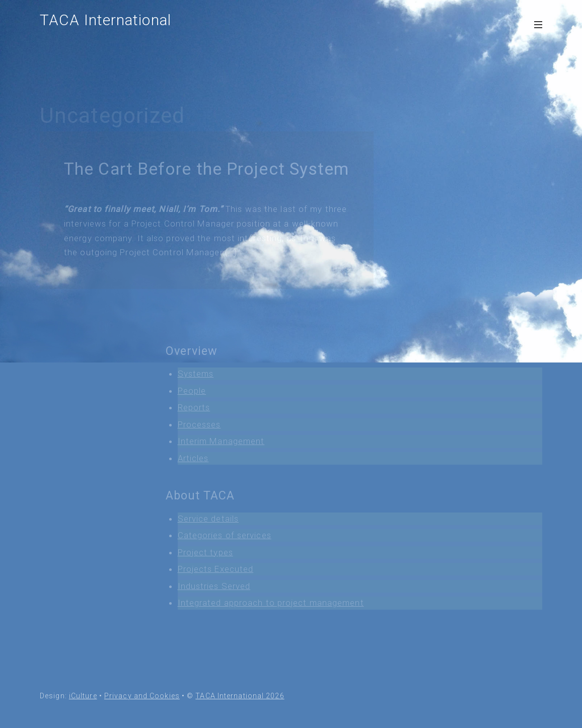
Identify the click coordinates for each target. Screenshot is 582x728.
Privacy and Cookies (142, 696)
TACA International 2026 (240, 696)
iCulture (83, 696)
